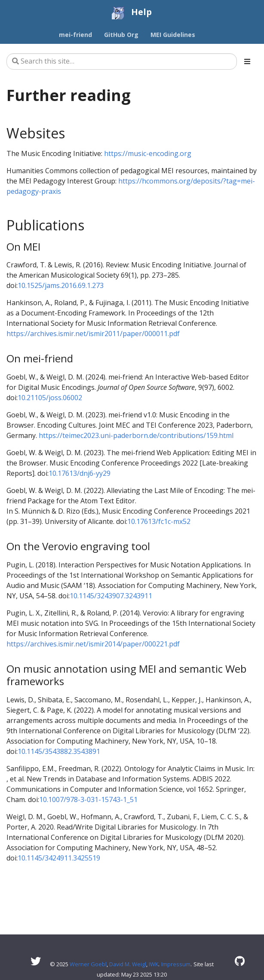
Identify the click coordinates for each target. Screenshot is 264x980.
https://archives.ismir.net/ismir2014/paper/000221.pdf (93, 644)
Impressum (176, 964)
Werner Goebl (88, 964)
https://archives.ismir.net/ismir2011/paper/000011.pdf (93, 334)
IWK (153, 964)
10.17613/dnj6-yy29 (80, 473)
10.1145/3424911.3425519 (59, 858)
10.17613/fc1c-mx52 (159, 521)
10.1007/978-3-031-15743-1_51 (88, 799)
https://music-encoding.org (148, 153)
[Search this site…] (122, 61)
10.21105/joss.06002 (50, 398)
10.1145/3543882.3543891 (59, 751)
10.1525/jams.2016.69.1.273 (61, 285)
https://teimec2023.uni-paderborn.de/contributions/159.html (136, 435)
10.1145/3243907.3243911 (111, 596)
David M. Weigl (128, 964)
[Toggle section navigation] (247, 61)
